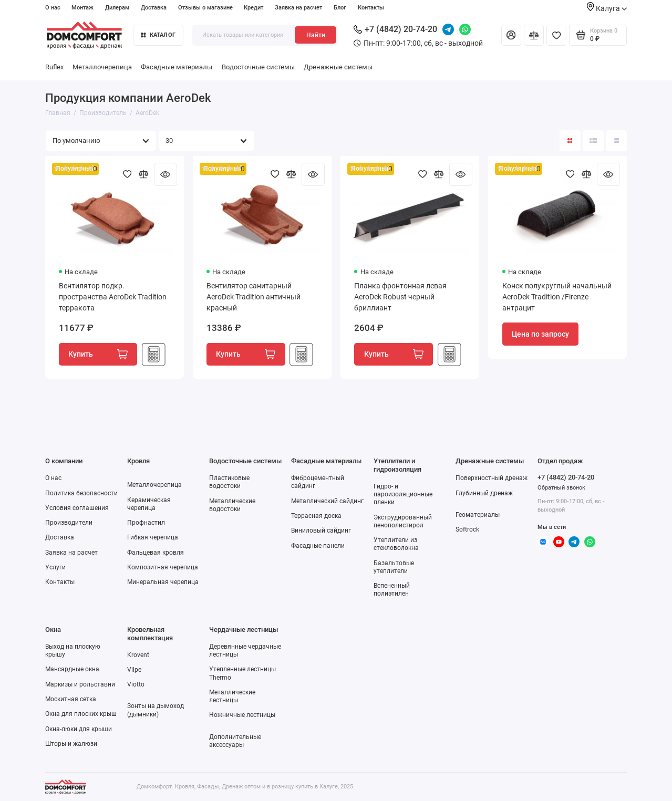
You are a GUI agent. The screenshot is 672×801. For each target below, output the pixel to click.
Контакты (371, 8)
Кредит (254, 8)
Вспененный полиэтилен (392, 590)
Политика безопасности (81, 493)
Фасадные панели (318, 546)
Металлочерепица (102, 67)
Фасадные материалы (177, 67)
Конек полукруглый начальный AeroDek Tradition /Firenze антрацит (557, 297)
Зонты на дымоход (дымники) (156, 710)
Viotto (136, 684)
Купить (98, 354)
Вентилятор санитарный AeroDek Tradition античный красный (254, 297)
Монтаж (82, 8)
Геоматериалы (478, 515)
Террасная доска (316, 516)
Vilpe (134, 670)
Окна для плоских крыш (81, 714)
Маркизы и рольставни (80, 684)
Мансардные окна (72, 669)
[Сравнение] (534, 35)
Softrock (467, 529)
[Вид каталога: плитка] (570, 141)
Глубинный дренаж (484, 493)
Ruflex (54, 67)
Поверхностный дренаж (492, 478)
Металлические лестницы (232, 696)
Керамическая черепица (149, 504)
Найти (316, 35)
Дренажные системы (338, 67)
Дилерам (117, 8)
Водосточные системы (258, 67)
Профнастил (146, 523)
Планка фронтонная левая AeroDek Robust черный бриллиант (400, 297)
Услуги (55, 567)
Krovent (138, 655)
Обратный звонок (561, 488)
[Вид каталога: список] (593, 141)
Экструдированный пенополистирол (403, 521)
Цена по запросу (540, 334)
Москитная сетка (71, 699)
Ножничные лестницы (242, 715)
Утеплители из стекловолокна (396, 544)
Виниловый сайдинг (321, 530)
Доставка (154, 8)
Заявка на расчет (298, 8)
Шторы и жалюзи (71, 744)
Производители (69, 523)
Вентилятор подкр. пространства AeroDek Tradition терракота (113, 297)
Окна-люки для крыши (79, 729)
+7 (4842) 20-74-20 (395, 29)
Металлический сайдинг (327, 501)
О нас (53, 8)
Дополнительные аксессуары (235, 741)
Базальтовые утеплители (394, 567)
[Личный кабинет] (511, 35)
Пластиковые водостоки (229, 482)
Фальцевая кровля (156, 553)
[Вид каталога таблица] (616, 141)
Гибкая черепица (153, 537)
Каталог (158, 35)
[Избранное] (556, 35)
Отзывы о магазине (205, 8)
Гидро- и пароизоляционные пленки (403, 494)
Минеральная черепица (163, 582)
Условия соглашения (77, 508)
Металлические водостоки (232, 505)
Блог (340, 8)
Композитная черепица (163, 567)
